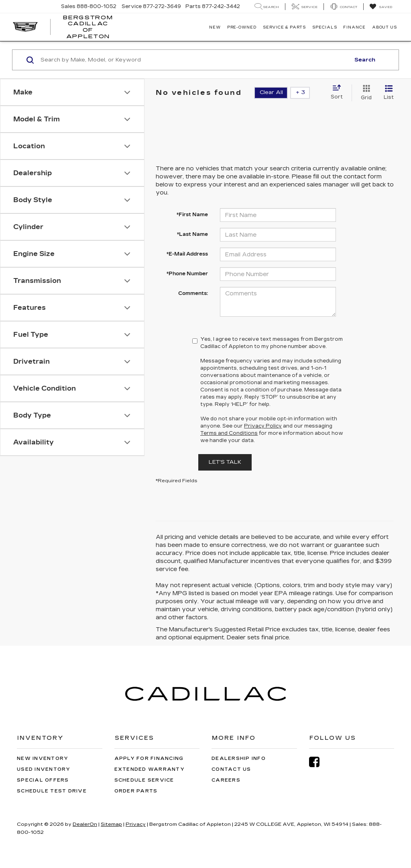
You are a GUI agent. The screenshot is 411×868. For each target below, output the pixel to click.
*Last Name (192, 234)
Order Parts (136, 791)
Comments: (193, 293)
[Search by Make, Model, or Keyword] (194, 60)
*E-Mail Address (187, 254)
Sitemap (111, 824)
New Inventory (43, 758)
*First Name (192, 215)
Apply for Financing (149, 758)
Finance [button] (354, 27)
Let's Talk (225, 462)
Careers (226, 780)
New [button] (215, 27)
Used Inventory (44, 769)
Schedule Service (144, 780)
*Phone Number (187, 274)
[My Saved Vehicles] (381, 7)
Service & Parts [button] (285, 27)
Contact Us (231, 769)
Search (365, 60)
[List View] (389, 93)
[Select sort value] (339, 92)
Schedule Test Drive (52, 791)
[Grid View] (365, 93)
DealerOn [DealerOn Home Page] (85, 824)
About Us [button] (385, 27)
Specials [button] (325, 27)
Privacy (136, 824)
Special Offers (43, 780)
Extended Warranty (150, 769)
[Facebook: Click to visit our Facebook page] (318, 762)
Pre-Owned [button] (242, 27)
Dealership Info (239, 758)
